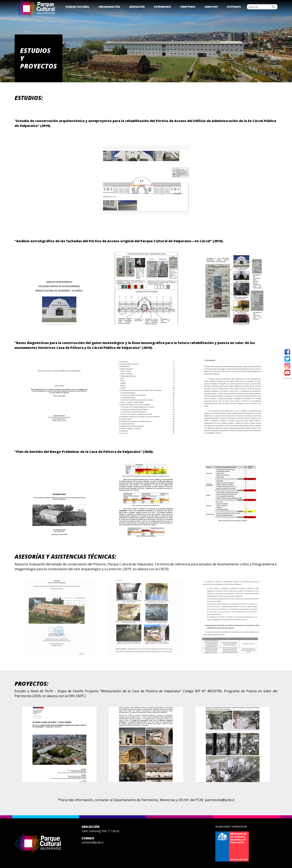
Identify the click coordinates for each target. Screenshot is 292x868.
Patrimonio (162, 7)
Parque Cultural (77, 7)
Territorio (188, 7)
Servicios (211, 7)
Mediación (137, 7)
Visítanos (234, 7)
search (274, 7)
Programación (109, 7)
